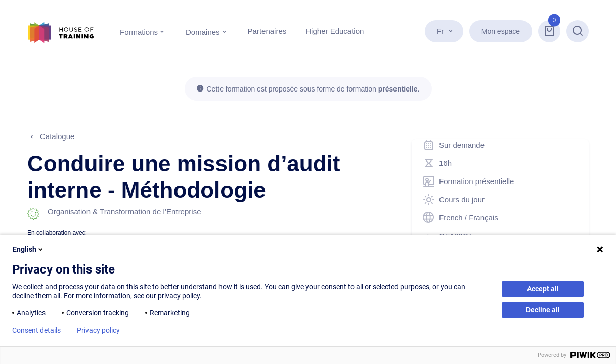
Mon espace (501, 31)
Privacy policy (98, 330)
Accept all (543, 289)
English (29, 249)
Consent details (36, 330)
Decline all (543, 310)
